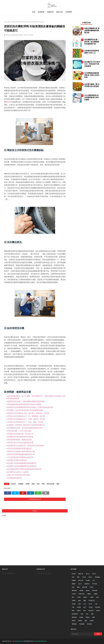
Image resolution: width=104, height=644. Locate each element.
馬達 (38, 484)
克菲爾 (88, 580)
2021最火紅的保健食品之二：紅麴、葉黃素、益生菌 (26, 419)
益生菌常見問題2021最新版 (17, 460)
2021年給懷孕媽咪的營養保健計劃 (19, 448)
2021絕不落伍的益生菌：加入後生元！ (21, 434)
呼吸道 (79, 611)
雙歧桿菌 (95, 590)
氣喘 (79, 601)
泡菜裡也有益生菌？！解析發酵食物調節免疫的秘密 (26, 401)
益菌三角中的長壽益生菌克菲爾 (18, 475)
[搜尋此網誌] (82, 634)
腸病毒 (80, 621)
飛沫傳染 (89, 624)
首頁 (5, 22)
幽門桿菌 (85, 587)
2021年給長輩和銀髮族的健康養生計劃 (21, 454)
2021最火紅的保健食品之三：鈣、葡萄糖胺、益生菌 (26, 416)
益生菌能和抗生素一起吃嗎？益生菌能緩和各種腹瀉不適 (92, 42)
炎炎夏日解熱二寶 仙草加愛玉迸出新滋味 (92, 85)
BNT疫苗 (95, 584)
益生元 (88, 574)
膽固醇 (74, 584)
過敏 (78, 577)
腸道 (86, 621)
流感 (82, 614)
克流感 (90, 607)
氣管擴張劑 (75, 614)
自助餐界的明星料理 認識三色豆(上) (92, 52)
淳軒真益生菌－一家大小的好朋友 (19, 431)
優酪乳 (89, 594)
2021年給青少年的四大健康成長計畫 (20, 443)
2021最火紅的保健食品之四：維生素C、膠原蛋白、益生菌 (28, 413)
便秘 (73, 587)
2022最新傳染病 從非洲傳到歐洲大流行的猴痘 (92, 98)
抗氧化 (92, 587)
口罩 (93, 580)
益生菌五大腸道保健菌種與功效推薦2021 (22, 466)
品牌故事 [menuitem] (41, 12)
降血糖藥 (82, 624)
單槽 (43, 484)
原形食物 (97, 607)
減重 (92, 614)
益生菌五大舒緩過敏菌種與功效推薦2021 (22, 463)
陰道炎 (88, 590)
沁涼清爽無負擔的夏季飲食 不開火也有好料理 (92, 75)
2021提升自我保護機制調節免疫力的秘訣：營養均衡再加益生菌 (30, 407)
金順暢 (81, 590)
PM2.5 (90, 604)
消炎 (87, 614)
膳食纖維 (97, 577)
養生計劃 (81, 580)
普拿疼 (98, 611)
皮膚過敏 (21, 484)
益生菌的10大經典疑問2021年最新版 (20, 437)
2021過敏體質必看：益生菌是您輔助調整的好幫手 (25, 428)
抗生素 (84, 577)
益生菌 (74, 574)
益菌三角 (81, 574)
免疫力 (90, 577)
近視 (85, 604)
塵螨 (78, 587)
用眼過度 (74, 617)
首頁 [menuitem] (34, 12)
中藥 (73, 607)
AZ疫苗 (74, 594)
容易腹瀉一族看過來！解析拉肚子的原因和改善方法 (26, 425)
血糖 (79, 604)
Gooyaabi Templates (40, 641)
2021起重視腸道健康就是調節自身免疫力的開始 (24, 404)
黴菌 (9, 22)
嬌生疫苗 (91, 611)
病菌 (33, 484)
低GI (85, 607)
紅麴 (93, 617)
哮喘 (85, 611)
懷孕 (73, 597)
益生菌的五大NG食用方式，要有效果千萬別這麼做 (25, 446)
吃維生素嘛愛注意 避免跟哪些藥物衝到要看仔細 (92, 31)
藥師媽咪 (9, 102)
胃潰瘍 (74, 604)
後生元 (94, 574)
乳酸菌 (74, 580)
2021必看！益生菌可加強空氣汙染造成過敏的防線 (25, 410)
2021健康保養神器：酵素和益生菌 (19, 440)
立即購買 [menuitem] (69, 12)
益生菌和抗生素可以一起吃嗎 (18, 472)
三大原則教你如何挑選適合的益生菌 (20, 457)
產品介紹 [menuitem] (60, 12)
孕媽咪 (74, 601)
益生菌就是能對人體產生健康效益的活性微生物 (24, 469)
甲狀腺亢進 (92, 601)
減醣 (85, 601)
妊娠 (97, 597)
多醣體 (96, 594)
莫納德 (92, 621)
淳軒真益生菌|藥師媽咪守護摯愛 (14, 35)
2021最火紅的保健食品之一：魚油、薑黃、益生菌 (25, 422)
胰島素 (74, 621)
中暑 (96, 604)
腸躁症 (85, 597)
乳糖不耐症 (82, 594)
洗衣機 (28, 484)
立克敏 (79, 597)
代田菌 (79, 607)
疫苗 (73, 577)
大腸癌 (92, 597)
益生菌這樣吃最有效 (14, 478)
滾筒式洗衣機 (50, 484)
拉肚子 (80, 584)
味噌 (73, 611)
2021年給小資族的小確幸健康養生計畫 (21, 451)
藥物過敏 (74, 624)
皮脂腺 (81, 617)
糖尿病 (88, 617)
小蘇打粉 (13, 484)
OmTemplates (19, 641)
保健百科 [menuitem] (50, 12)
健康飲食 (87, 584)
